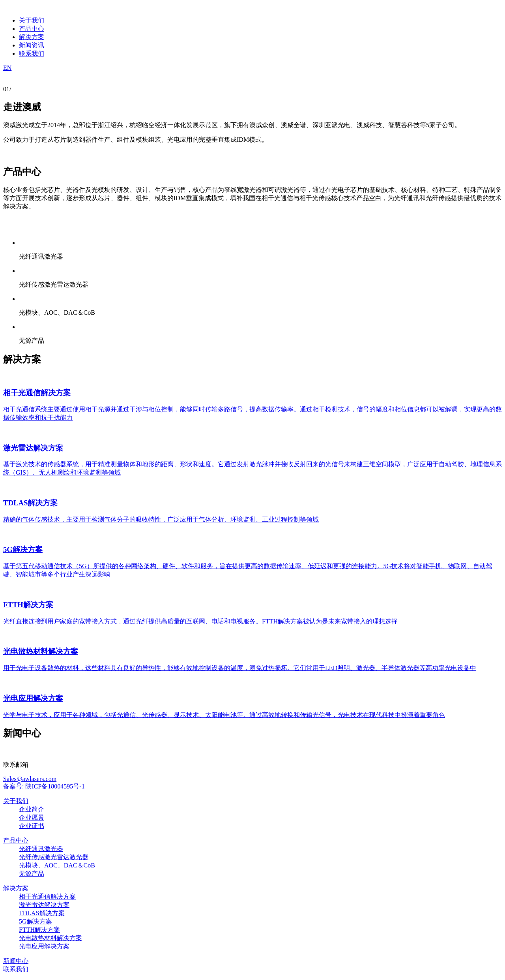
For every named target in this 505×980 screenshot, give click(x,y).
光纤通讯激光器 (41, 849)
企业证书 (32, 826)
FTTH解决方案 (39, 930)
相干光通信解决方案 (47, 896)
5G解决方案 (36, 921)
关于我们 (16, 801)
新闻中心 (16, 961)
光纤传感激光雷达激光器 (54, 857)
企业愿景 (32, 818)
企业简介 (32, 809)
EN (7, 68)
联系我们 (16, 969)
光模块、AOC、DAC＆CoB (57, 865)
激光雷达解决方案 (44, 905)
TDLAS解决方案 (42, 913)
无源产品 (32, 874)
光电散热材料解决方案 (50, 938)
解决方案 (16, 888)
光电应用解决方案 (44, 946)
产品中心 (16, 840)
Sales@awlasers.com (30, 779)
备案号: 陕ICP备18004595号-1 (44, 786)
